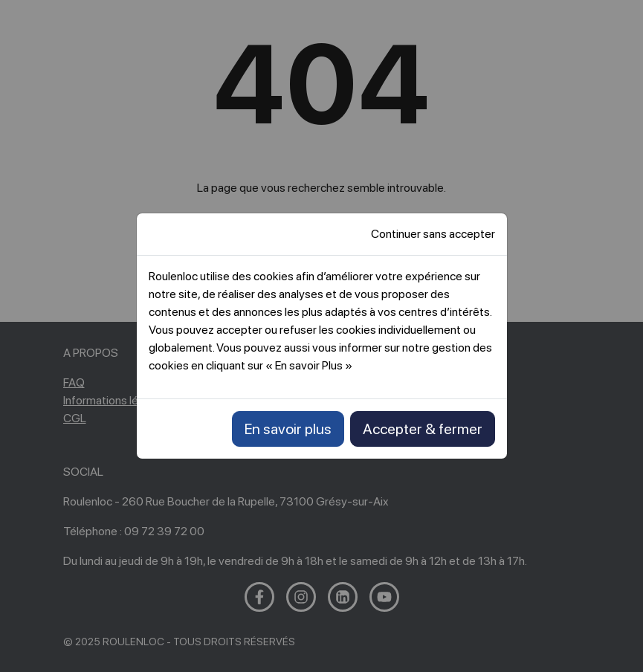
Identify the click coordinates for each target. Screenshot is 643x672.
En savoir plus (288, 429)
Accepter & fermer (423, 429)
